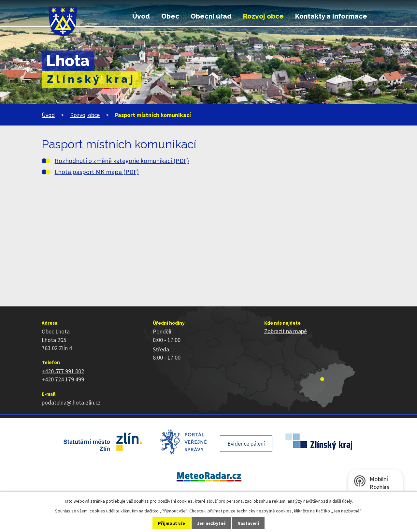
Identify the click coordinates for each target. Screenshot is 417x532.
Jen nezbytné (211, 523)
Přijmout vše (172, 523)
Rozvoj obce (263, 16)
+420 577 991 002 (63, 371)
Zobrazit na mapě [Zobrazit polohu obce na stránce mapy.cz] (286, 331)
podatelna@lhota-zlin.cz (71, 402)
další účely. (343, 501)
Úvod (141, 16)
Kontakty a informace (331, 16)
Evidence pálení (246, 443)
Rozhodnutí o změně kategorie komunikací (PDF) (122, 161)
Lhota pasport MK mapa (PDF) (97, 172)
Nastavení (248, 523)
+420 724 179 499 (63, 379)
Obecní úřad (211, 16)
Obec (170, 16)
